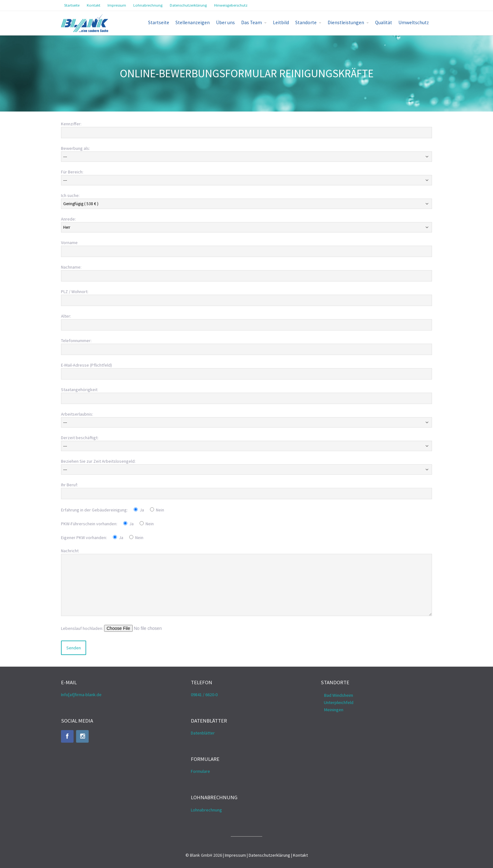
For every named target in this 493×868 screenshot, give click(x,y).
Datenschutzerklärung (269, 855)
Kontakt (300, 855)
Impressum (235, 855)
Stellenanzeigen (193, 22)
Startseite (159, 22)
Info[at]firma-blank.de (81, 695)
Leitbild (281, 22)
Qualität (384, 22)
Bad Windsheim (338, 695)
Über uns (225, 22)
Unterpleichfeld (339, 702)
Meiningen (334, 710)
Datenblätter (203, 733)
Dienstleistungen (346, 22)
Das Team (252, 22)
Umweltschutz (414, 22)
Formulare (200, 771)
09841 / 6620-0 (204, 695)
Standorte (306, 22)
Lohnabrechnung (206, 810)
